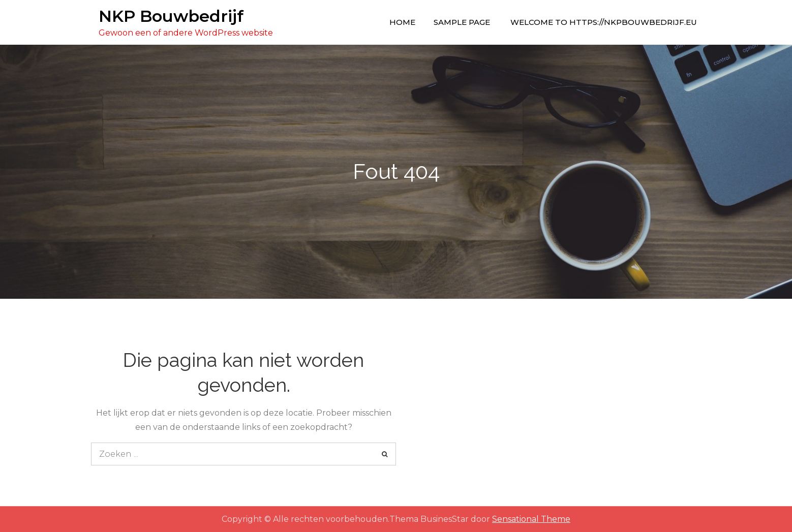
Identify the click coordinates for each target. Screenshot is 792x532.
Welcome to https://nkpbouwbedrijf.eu (604, 22)
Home (402, 22)
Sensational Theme (531, 519)
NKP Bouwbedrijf (171, 16)
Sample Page (462, 22)
